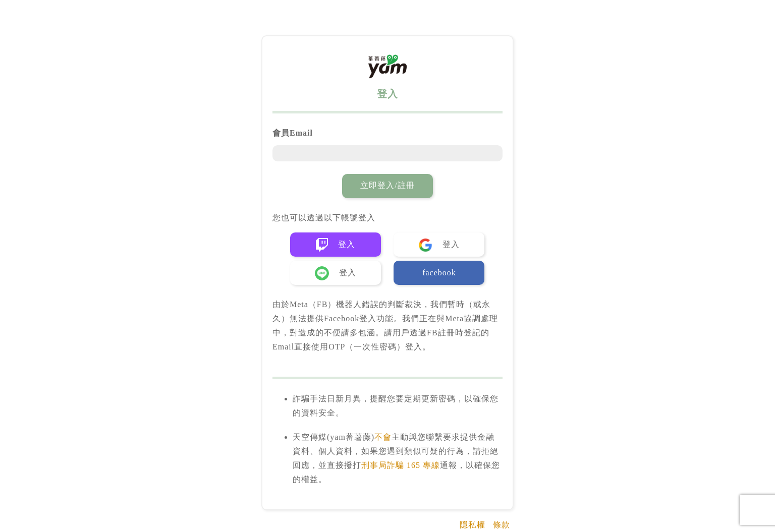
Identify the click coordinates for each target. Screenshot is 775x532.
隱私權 (473, 525)
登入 (336, 245)
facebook (439, 273)
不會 (383, 437)
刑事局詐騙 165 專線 (401, 465)
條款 (502, 525)
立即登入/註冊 (387, 185)
